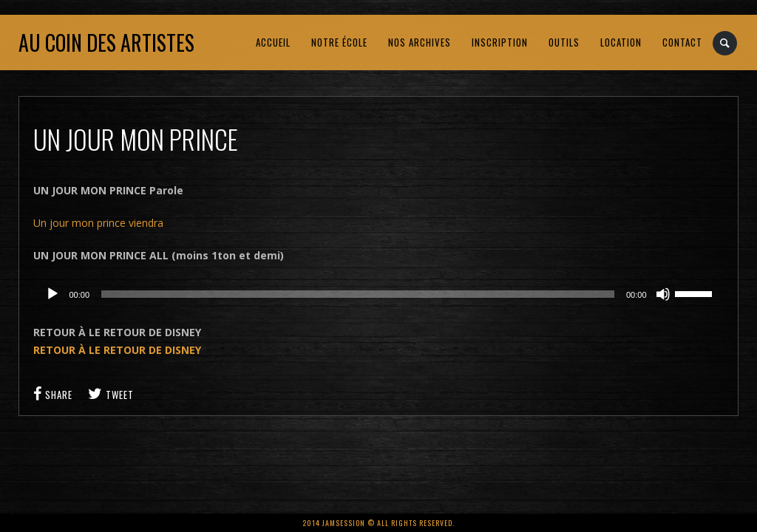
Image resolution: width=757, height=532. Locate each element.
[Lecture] (52, 294)
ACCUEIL (273, 42)
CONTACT (682, 42)
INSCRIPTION (500, 42)
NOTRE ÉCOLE (339, 42)
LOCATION (621, 42)
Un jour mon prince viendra (98, 223)
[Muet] (663, 294)
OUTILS (564, 42)
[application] (378, 294)
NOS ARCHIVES (420, 42)
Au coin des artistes (106, 42)
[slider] (358, 294)
